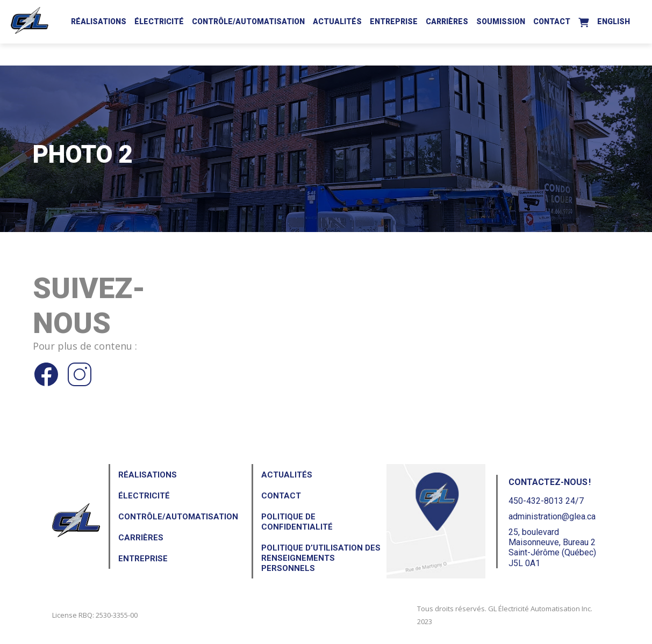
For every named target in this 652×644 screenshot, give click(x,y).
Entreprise (394, 21)
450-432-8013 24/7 (546, 501)
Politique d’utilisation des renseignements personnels (321, 558)
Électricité (159, 21)
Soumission (501, 21)
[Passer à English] (614, 20)
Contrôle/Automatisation (248, 21)
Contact (552, 21)
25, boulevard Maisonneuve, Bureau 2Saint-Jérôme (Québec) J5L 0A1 (552, 548)
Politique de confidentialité (297, 522)
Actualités (337, 21)
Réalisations (99, 21)
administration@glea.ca (552, 516)
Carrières (447, 21)
